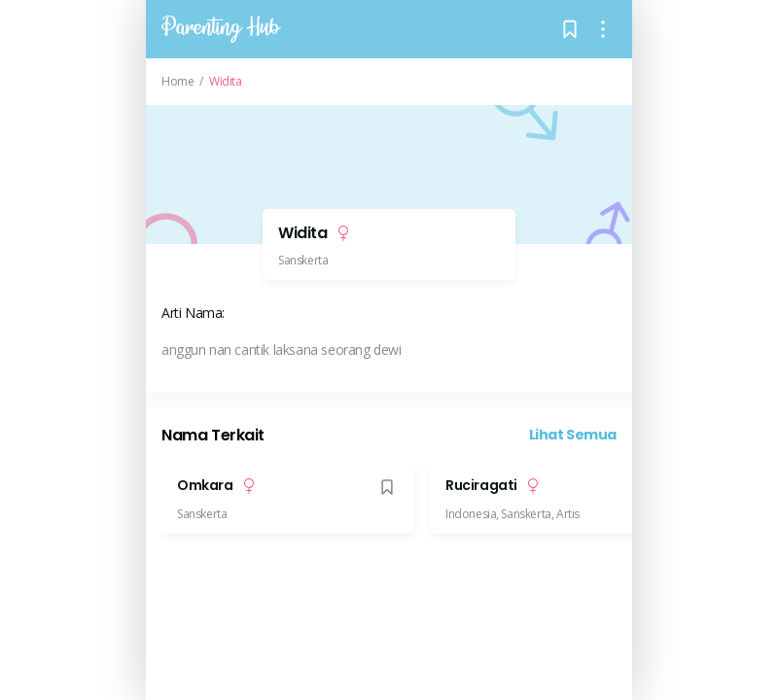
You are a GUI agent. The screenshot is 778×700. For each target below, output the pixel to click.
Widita (226, 82)
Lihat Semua (573, 435)
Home (177, 82)
